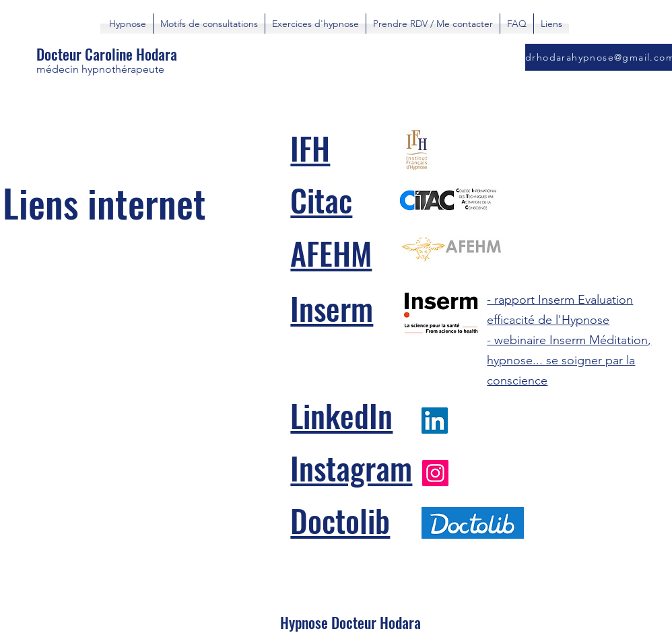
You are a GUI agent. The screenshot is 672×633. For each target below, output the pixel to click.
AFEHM (331, 253)
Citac (321, 199)
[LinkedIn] (435, 421)
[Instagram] (435, 473)
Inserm (332, 308)
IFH (310, 147)
